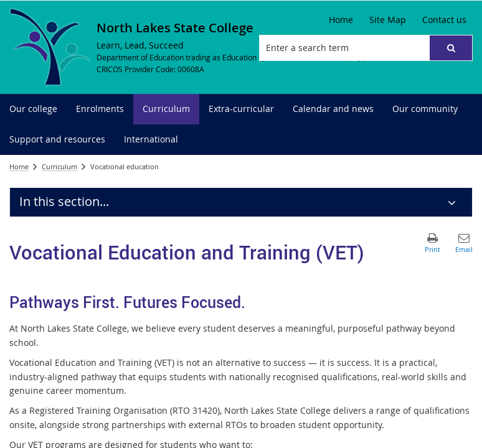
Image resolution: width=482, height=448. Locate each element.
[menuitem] (33, 109)
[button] (451, 48)
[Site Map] (388, 20)
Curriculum (59, 166)
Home (19, 166)
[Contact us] (444, 20)
